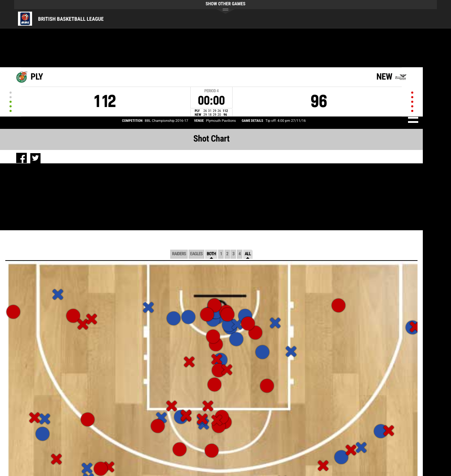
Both (211, 254)
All (248, 254)
